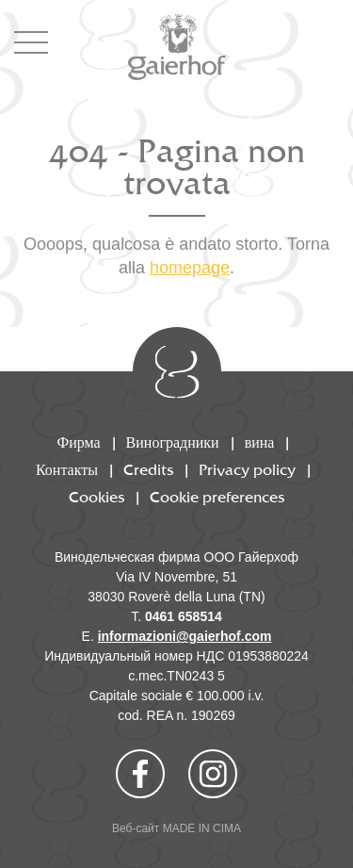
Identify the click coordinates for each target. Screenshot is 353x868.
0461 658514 (184, 616)
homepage (190, 268)
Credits (148, 471)
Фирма (79, 443)
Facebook (140, 774)
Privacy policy (247, 471)
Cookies (96, 498)
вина (260, 443)
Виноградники (173, 443)
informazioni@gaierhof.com (185, 636)
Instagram (213, 774)
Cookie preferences (217, 498)
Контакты (67, 471)
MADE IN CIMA (202, 828)
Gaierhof (176, 47)
